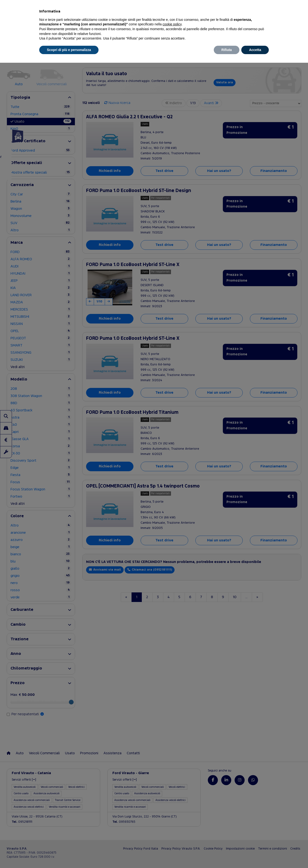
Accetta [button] (255, 50)
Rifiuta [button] (227, 50)
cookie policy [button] (172, 24)
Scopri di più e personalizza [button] (69, 50)
